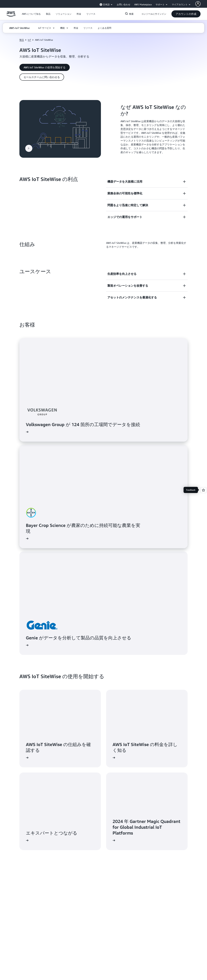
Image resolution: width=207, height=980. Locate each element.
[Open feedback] (203, 490)
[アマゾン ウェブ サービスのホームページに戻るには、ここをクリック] (11, 16)
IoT (29, 40)
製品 (22, 40)
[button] (31, 14)
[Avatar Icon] (198, 4)
